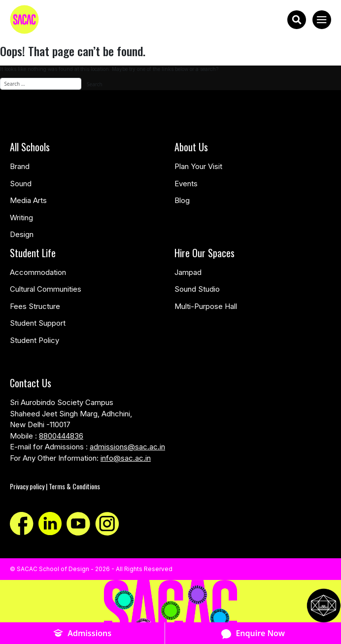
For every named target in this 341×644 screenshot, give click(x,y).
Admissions (82, 633)
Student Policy (34, 340)
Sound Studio (197, 289)
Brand (20, 166)
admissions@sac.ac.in (127, 447)
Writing (21, 218)
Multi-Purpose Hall (206, 306)
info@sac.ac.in (126, 458)
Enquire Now (253, 633)
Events (186, 184)
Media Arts (28, 200)
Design (22, 234)
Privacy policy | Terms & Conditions (55, 486)
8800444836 (61, 436)
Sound (21, 184)
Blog (182, 200)
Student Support (38, 323)
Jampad (188, 272)
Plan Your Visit (198, 166)
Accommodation (38, 272)
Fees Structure (35, 306)
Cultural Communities (46, 289)
